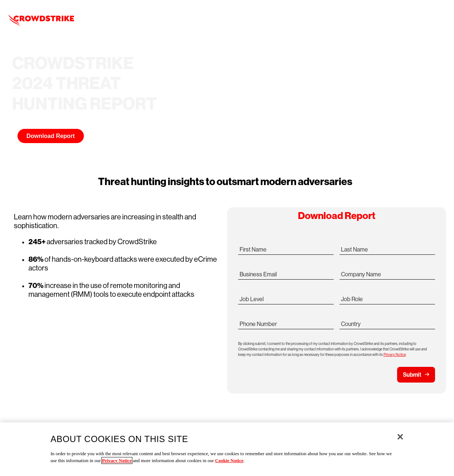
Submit (412, 375)
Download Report (51, 136)
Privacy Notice (395, 355)
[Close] (400, 437)
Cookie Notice (229, 460)
